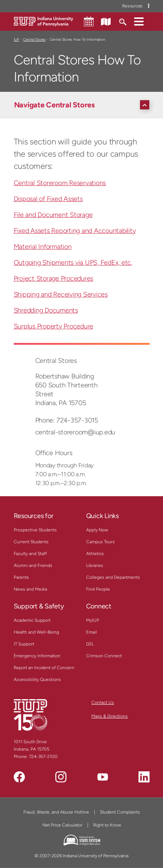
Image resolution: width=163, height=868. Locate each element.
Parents (21, 577)
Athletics (95, 554)
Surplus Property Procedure (54, 326)
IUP (17, 39)
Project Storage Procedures (54, 278)
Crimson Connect (104, 656)
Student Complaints (120, 812)
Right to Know (107, 825)
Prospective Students (35, 530)
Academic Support (32, 620)
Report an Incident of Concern (44, 668)
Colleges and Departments (113, 577)
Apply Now (97, 530)
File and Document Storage (53, 215)
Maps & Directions (110, 716)
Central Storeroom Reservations (60, 183)
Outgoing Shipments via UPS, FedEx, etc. (73, 263)
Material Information (43, 247)
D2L (90, 644)
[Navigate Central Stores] (84, 105)
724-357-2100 (43, 757)
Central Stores (34, 39)
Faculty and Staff (30, 554)
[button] (139, 21)
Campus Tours (100, 542)
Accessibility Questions (37, 680)
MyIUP (93, 620)
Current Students (31, 542)
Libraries (95, 565)
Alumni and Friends (33, 565)
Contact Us (103, 702)
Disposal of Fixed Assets (48, 199)
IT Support (24, 644)
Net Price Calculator (62, 825)
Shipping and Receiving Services (61, 294)
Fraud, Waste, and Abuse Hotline (56, 812)
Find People (98, 589)
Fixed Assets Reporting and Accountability (75, 231)
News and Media (30, 589)
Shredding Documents (46, 310)
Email (92, 632)
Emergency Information (37, 656)
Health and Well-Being (36, 632)
